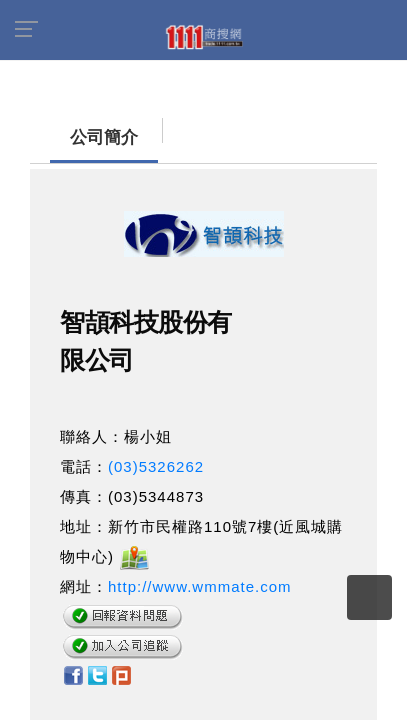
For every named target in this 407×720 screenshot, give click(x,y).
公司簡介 (65, 127)
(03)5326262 (156, 456)
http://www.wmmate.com (200, 576)
